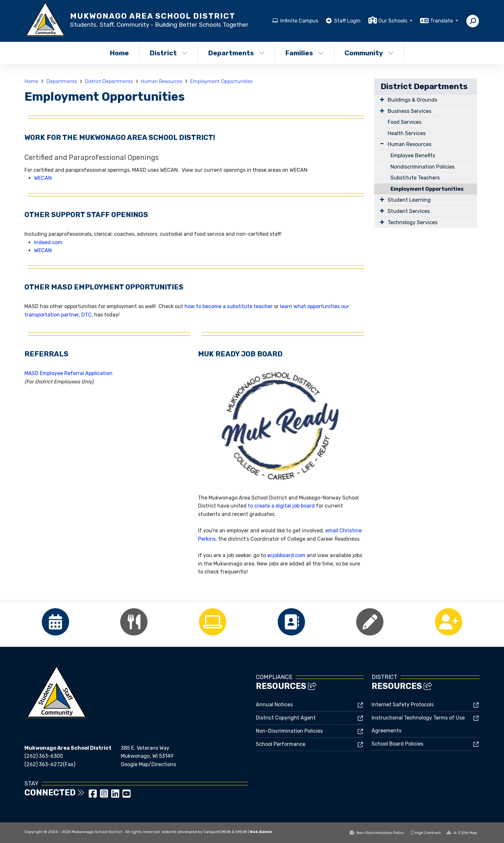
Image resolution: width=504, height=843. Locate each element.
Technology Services (413, 222)
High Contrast (428, 833)
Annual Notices (274, 705)
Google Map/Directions (148, 764)
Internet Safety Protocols (403, 705)
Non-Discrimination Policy (377, 833)
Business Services (410, 111)
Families (305, 53)
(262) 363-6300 (44, 756)
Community (369, 53)
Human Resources (162, 81)
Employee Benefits (413, 156)
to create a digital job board (281, 506)
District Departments (109, 81)
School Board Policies (397, 744)
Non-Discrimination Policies (289, 731)
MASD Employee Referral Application (68, 373)
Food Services (405, 122)
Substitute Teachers (415, 178)
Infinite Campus (299, 21)
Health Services (407, 133)
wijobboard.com (286, 555)
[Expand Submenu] (381, 99)
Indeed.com (48, 242)
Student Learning (409, 200)
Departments (236, 53)
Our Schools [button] (393, 21)
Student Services (409, 211)
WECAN (43, 178)
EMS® (241, 832)
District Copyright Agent (286, 718)
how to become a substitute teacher (229, 306)
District (169, 53)
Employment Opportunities (221, 81)
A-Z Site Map (462, 833)
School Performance (281, 744)
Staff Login (347, 21)
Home (119, 53)
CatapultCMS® (217, 832)
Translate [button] (442, 21)
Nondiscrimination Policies (423, 167)
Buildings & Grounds (412, 100)
